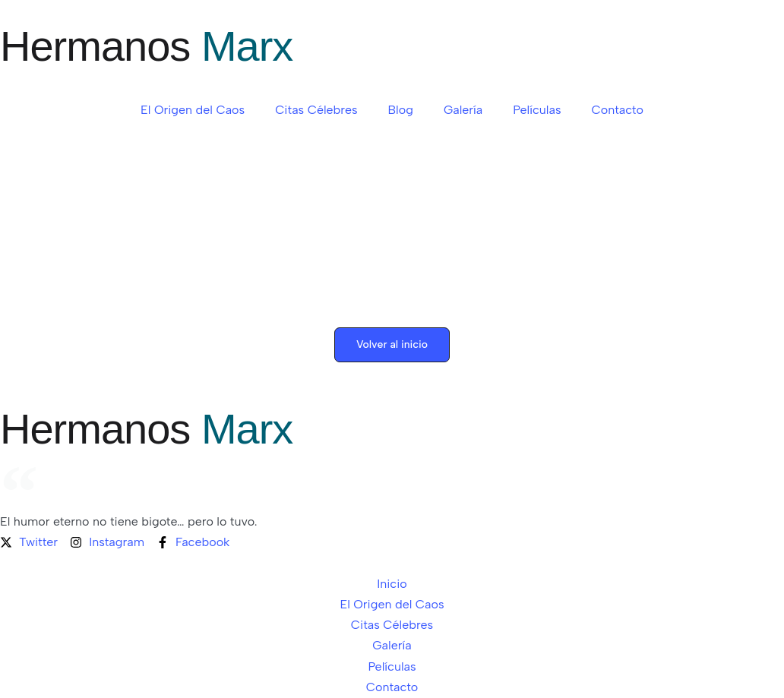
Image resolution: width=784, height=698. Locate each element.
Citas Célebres (316, 110)
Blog (401, 110)
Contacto (617, 110)
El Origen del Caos (193, 110)
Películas (537, 110)
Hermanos (146, 46)
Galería (463, 110)
